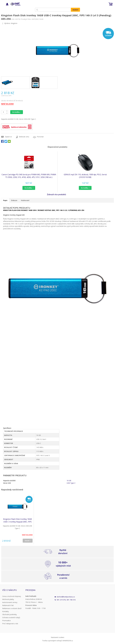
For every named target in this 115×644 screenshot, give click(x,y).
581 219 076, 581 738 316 (66, 600)
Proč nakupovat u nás (10, 624)
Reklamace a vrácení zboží (12, 608)
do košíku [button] (28, 188)
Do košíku (16, 112)
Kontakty (6, 611)
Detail (27, 541)
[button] (29, 188)
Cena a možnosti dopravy (12, 596)
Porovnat (40, 137)
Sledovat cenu (24, 137)
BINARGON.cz (68, 641)
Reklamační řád (8, 605)
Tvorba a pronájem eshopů (52, 641)
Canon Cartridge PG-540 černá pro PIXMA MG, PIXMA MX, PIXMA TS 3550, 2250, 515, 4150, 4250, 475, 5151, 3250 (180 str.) (29, 176)
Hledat (75, 10)
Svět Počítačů (15, 4)
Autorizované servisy (10, 602)
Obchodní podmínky (9, 614)
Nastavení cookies (58, 637)
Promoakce (6, 621)
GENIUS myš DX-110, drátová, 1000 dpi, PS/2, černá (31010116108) (85, 176)
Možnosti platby (8, 599)
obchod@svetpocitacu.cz (66, 597)
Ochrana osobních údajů (11, 617)
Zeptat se (8, 137)
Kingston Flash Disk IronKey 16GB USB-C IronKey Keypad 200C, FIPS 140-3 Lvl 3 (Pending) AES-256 (17, 520)
